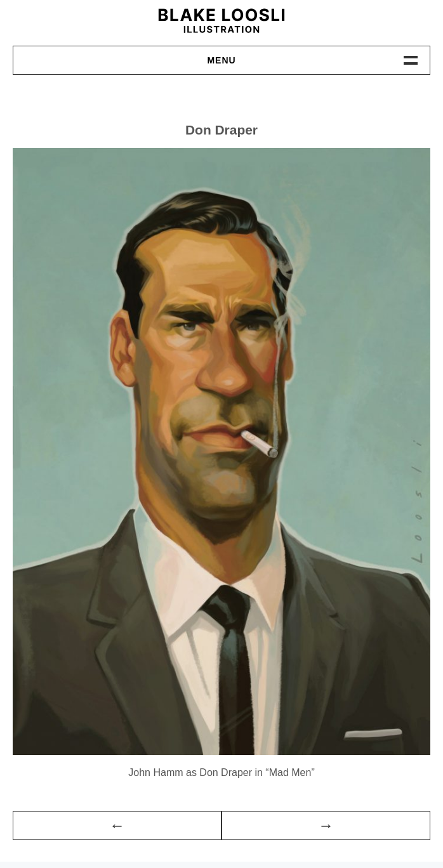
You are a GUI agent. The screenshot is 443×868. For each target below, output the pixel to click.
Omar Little (326, 825)
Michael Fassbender (117, 825)
